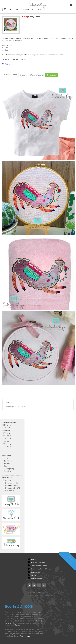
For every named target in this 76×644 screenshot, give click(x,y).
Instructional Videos (37, 566)
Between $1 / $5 (10, 483)
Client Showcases (36, 563)
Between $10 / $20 (11, 488)
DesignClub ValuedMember (40, 569)
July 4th (7, 464)
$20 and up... (9, 491)
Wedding (7, 471)
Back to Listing (10, 75)
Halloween (8, 461)
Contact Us (34, 572)
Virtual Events (35, 579)
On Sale (7, 480)
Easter (6, 459)
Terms (32, 576)
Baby (6, 466)
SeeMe (23, 75)
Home (32, 559)
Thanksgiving (9, 469)
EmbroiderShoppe (38, 5)
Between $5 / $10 (11, 486)
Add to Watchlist (37, 75)
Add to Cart (52, 75)
